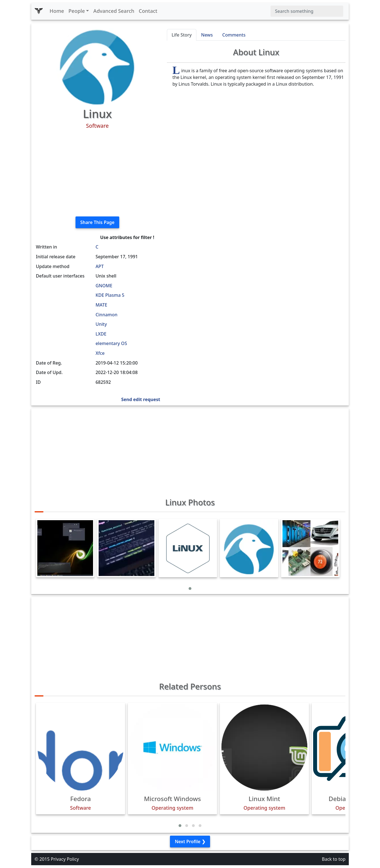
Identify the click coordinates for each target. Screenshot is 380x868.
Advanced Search (114, 11)
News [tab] (207, 35)
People (77, 11)
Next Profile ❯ (190, 842)
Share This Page (97, 222)
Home (57, 11)
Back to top (334, 859)
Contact (148, 11)
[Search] (307, 11)
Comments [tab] (234, 35)
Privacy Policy (65, 859)
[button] (190, 589)
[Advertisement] (97, 173)
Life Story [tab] (182, 35)
